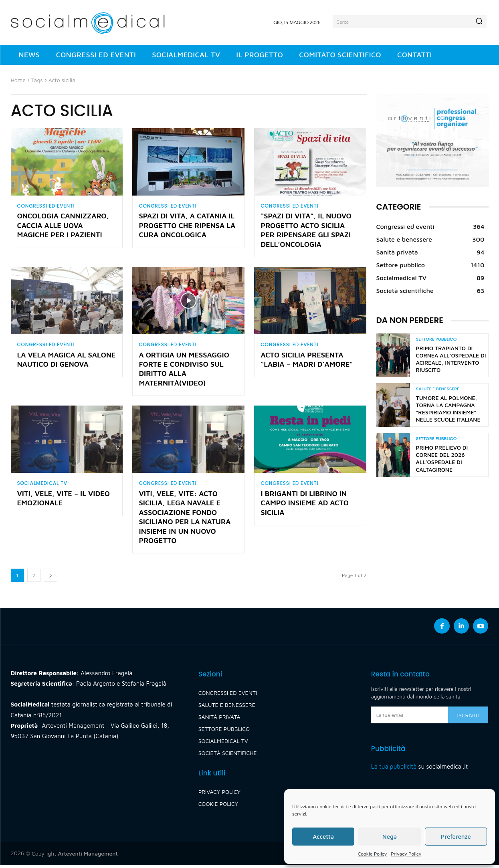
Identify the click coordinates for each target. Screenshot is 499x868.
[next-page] (51, 578)
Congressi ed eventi (46, 206)
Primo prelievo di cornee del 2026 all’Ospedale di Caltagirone (442, 458)
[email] (410, 718)
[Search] (479, 22)
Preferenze (456, 837)
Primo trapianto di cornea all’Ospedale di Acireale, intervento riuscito (451, 359)
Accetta (323, 837)
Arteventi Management (88, 856)
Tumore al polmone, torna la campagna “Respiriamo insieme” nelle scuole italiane (448, 409)
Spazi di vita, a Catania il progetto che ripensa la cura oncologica (187, 226)
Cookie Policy (372, 854)
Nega (390, 837)
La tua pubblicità (394, 769)
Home (18, 80)
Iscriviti (469, 718)
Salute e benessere (438, 389)
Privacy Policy (406, 854)
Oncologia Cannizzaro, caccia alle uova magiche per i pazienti (63, 226)
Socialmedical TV (42, 485)
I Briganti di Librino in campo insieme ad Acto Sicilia (304, 506)
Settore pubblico (436, 339)
